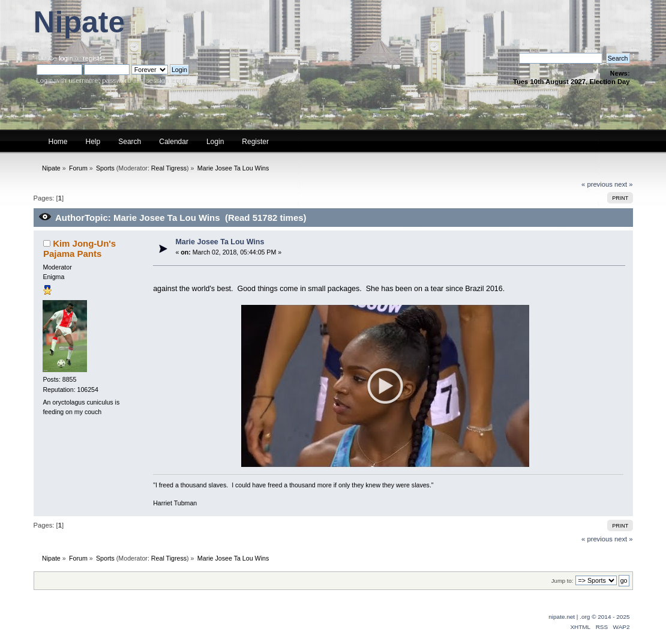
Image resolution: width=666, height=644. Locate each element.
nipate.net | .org (569, 617)
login (66, 58)
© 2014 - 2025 (610, 617)
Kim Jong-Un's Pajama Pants (79, 248)
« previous (597, 184)
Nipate (79, 22)
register (94, 58)
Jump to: (562, 581)
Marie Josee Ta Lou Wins (220, 242)
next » (624, 184)
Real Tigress (169, 168)
